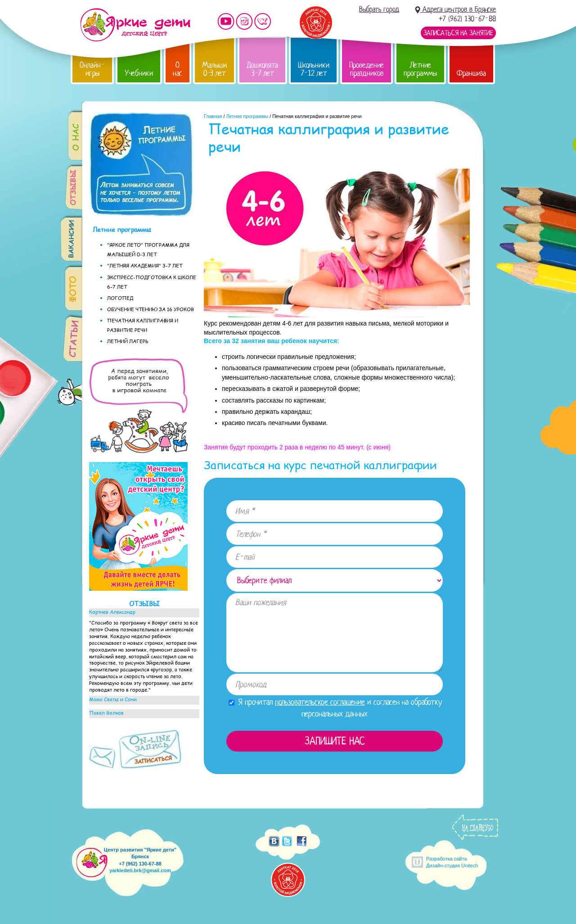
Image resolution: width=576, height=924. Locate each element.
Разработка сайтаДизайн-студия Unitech (452, 862)
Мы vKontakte (263, 21)
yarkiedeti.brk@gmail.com (140, 870)
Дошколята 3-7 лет (262, 69)
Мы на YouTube (226, 21)
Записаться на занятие (458, 33)
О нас (178, 69)
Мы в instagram (244, 21)
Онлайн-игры (92, 69)
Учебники (139, 73)
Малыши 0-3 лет (214, 69)
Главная (213, 116)
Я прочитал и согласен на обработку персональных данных (335, 708)
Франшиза (471, 73)
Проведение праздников (367, 69)
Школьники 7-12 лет (314, 69)
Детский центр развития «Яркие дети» (135, 25)
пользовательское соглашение (320, 702)
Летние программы (420, 69)
